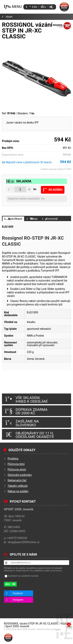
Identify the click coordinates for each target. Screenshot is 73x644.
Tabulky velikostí (18, 486)
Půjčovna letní (16, 464)
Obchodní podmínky (20, 475)
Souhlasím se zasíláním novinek (23, 576)
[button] (51, 7)
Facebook (18, 593)
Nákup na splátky (18, 491)
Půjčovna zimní (17, 469)
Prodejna (13, 459)
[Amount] (20, 189)
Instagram (18, 600)
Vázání (9, 17)
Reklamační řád (17, 480)
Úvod (64, 7)
